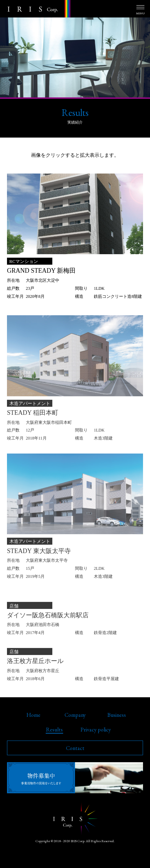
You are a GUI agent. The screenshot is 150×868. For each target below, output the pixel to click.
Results (54, 730)
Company (75, 715)
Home (33, 715)
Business (117, 715)
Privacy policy (96, 730)
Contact (75, 748)
